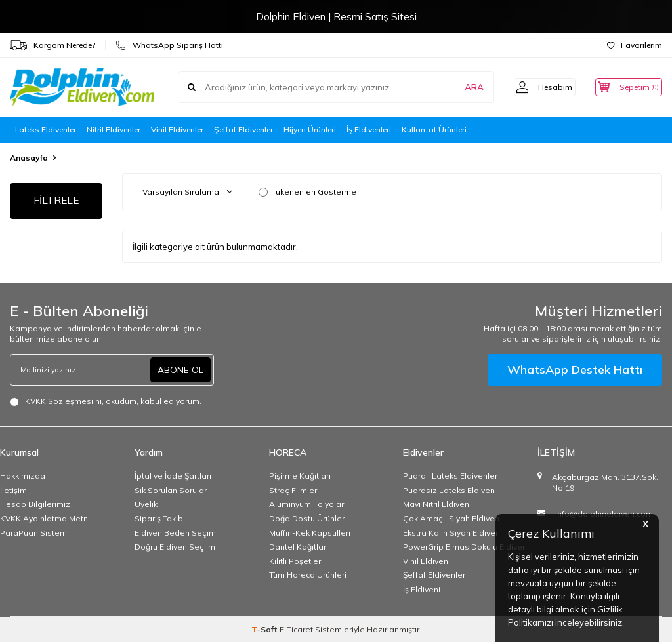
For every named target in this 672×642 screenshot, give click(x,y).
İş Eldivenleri (369, 130)
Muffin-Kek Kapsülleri (310, 533)
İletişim (13, 490)
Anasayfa (29, 158)
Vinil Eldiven (426, 561)
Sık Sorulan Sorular (171, 490)
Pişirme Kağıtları (300, 476)
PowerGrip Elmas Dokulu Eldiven (465, 547)
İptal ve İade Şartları (173, 476)
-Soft (265, 629)
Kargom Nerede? (52, 45)
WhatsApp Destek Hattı (575, 370)
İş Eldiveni (422, 589)
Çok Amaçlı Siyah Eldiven (451, 518)
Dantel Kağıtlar (298, 547)
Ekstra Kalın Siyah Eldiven (451, 533)
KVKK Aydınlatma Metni (45, 518)
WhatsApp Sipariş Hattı (169, 45)
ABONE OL (180, 370)
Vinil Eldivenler (177, 130)
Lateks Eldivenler (46, 130)
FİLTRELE (56, 201)
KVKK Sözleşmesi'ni (63, 401)
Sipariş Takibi (160, 518)
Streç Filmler (293, 490)
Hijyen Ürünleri (310, 130)
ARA (457, 87)
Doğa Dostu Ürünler (307, 518)
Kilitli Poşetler (295, 561)
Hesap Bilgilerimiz (35, 504)
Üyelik (146, 504)
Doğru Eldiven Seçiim (175, 547)
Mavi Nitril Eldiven (436, 504)
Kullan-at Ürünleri (434, 130)
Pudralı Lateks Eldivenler (450, 476)
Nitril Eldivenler (114, 130)
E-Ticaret (296, 629)
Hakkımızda (23, 476)
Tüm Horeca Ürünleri (308, 575)
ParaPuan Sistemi (34, 533)
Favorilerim (635, 45)
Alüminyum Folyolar (306, 504)
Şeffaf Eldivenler (243, 130)
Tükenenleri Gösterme (307, 192)
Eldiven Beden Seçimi (176, 533)
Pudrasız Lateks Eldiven (449, 490)
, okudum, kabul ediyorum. (106, 401)
